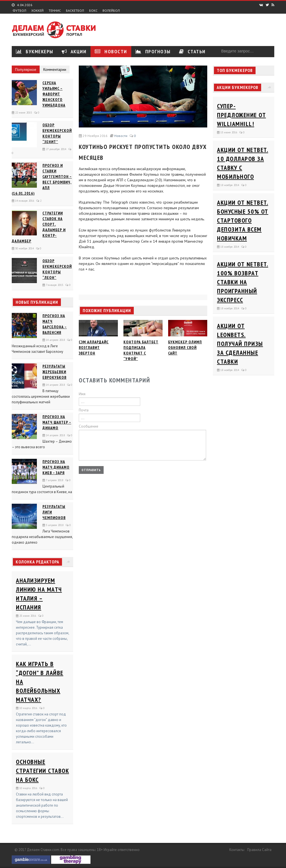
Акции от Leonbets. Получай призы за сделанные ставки (240, 344)
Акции (74, 51)
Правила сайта (259, 850)
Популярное (26, 69)
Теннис (55, 11)
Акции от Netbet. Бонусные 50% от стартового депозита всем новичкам (243, 220)
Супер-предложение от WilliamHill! (241, 115)
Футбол (19, 11)
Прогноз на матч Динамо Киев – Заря (56, 467)
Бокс (93, 11)
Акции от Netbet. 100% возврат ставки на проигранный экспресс (243, 282)
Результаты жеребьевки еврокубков (54, 372)
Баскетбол (75, 11)
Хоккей (37, 11)
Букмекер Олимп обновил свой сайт (185, 348)
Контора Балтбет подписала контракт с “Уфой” (141, 350)
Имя (82, 394)
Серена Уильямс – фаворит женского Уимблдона (54, 94)
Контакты (237, 850)
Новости (111, 51)
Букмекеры (35, 51)
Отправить (91, 470)
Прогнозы (153, 51)
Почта (84, 410)
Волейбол (111, 11)
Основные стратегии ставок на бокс (42, 771)
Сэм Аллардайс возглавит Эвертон (94, 348)
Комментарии (55, 69)
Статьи (192, 51)
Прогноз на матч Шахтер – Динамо (57, 422)
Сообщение (89, 426)
